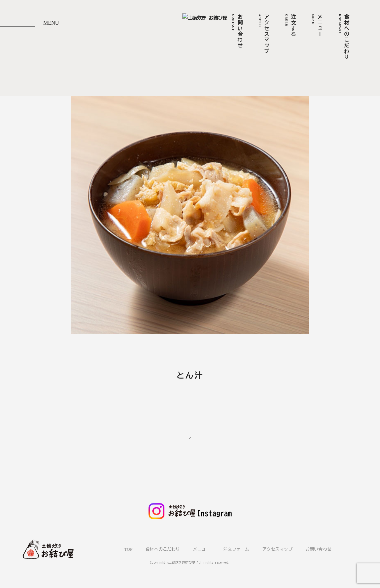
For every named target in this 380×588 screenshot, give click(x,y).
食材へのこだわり (163, 548)
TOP (128, 548)
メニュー (202, 548)
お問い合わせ (318, 548)
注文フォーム (236, 548)
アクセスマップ (277, 548)
